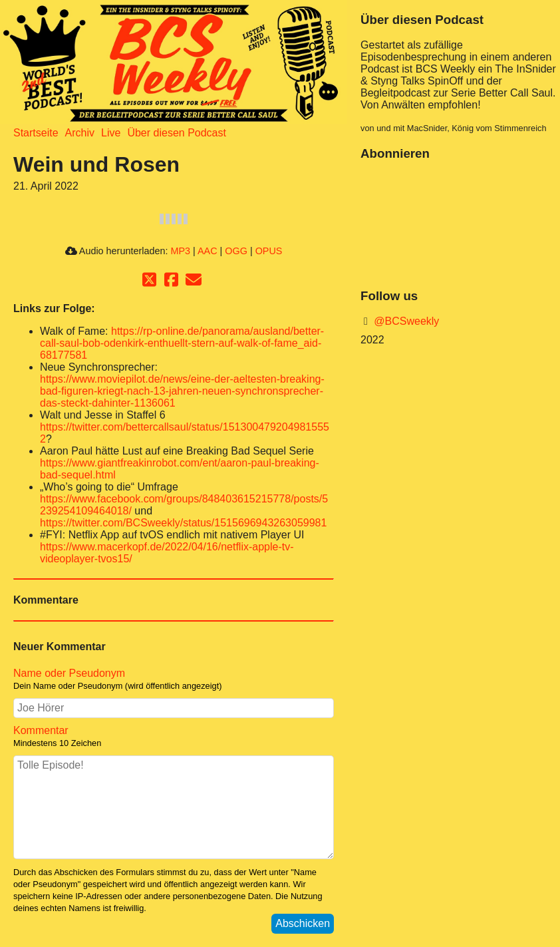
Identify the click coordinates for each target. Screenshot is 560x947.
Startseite (36, 133)
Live (111, 133)
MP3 (180, 251)
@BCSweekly (405, 321)
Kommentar (41, 730)
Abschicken (303, 923)
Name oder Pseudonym (69, 673)
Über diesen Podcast (177, 133)
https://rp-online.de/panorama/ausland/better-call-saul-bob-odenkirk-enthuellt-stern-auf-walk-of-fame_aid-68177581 (182, 343)
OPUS (269, 251)
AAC (208, 251)
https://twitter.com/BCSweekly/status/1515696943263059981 (183, 523)
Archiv (80, 133)
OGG (236, 251)
